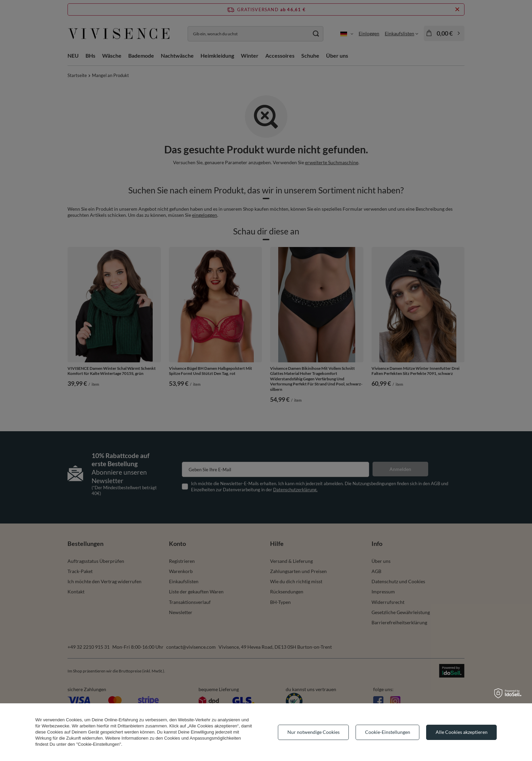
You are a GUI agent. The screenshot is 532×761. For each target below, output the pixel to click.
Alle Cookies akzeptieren (462, 732)
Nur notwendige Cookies (313, 732)
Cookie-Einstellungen (388, 732)
